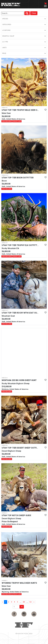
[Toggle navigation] (45, 6)
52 (30, 602)
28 (24, 602)
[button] (24, 19)
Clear (34, 13)
